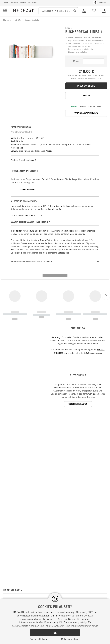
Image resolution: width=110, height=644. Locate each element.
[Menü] (5, 11)
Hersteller (14, 3)
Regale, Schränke (32, 20)
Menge (76, 61)
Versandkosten (98, 75)
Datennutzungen (40, 615)
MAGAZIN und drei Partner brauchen (33, 612)
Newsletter (33, 3)
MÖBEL (18, 20)
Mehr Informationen (71, 639)
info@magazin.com (93, 306)
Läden (5, 3)
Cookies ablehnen (38, 639)
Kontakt (23, 3)
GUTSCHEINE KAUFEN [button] (78, 357)
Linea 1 (33, 160)
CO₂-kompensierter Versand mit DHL (86, 78)
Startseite (7, 20)
